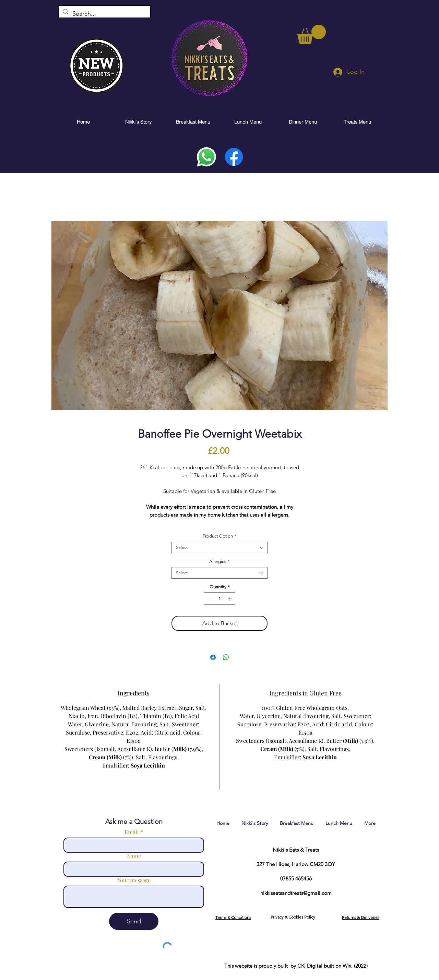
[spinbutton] (220, 599)
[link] (311, 34)
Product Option (219, 536)
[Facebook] (234, 157)
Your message (134, 880)
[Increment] (230, 599)
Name (134, 856)
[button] (233, 917)
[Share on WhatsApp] (226, 657)
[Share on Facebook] (213, 657)
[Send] (134, 921)
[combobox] (219, 547)
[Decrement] (209, 599)
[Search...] (104, 14)
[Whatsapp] (206, 157)
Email (132, 832)
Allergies (219, 561)
